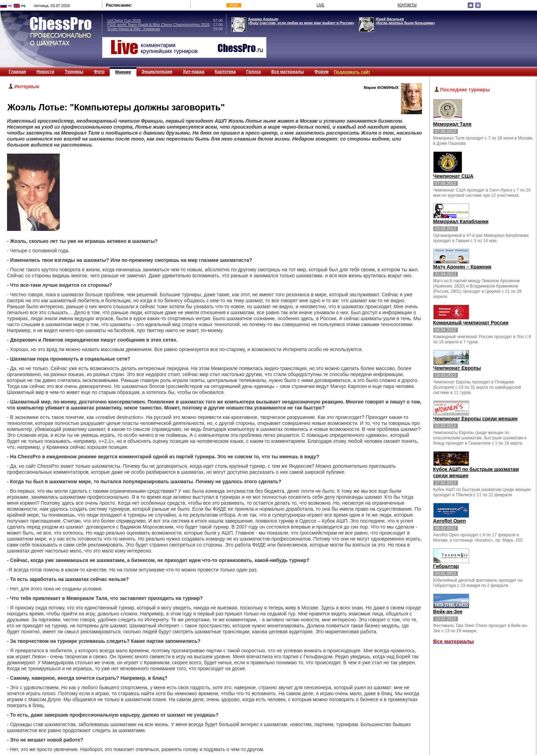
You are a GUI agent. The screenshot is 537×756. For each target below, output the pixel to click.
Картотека (225, 72)
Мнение (123, 72)
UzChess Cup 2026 (124, 20)
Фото (99, 72)
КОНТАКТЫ (407, 5)
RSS (234, 5)
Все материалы (287, 72)
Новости (45, 72)
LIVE (321, 5)
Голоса (253, 72)
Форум (321, 72)
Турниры (74, 72)
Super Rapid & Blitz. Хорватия (134, 29)
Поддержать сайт (352, 72)
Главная (17, 72)
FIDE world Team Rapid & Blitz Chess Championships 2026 (158, 25)
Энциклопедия (157, 72)
